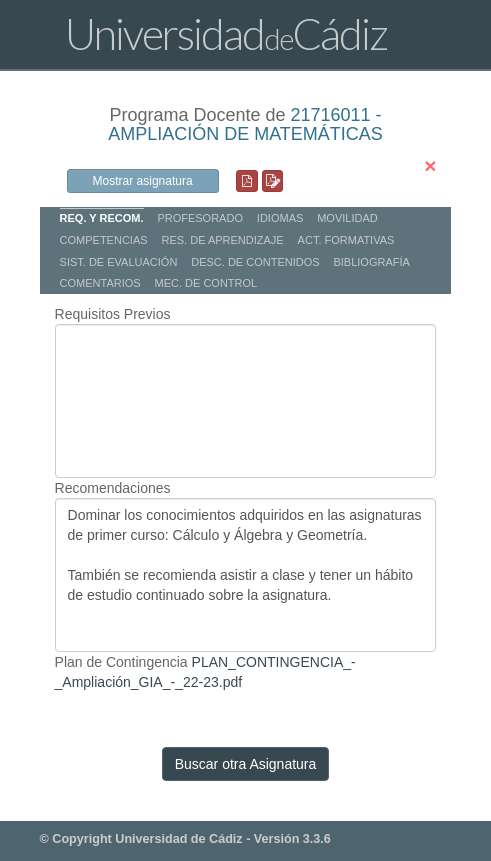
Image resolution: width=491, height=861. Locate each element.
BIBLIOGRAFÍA (371, 262)
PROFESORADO (200, 218)
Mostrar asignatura (143, 181)
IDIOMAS (280, 218)
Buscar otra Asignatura (246, 764)
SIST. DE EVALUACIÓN (119, 262)
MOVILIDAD (347, 218)
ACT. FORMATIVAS (346, 240)
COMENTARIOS (100, 283)
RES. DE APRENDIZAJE (222, 240)
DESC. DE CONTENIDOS (255, 262)
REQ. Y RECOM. (102, 218)
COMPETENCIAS (104, 240)
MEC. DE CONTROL (206, 283)
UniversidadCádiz (226, 33)
